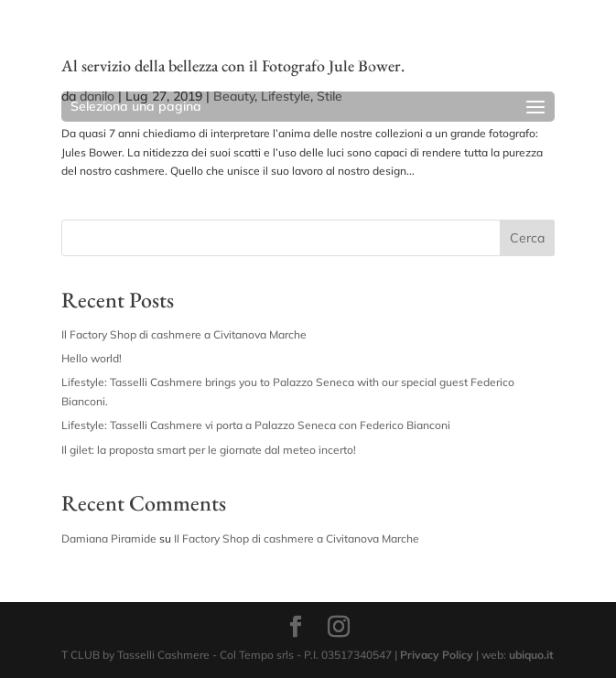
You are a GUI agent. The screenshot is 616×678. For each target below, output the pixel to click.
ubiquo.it (531, 655)
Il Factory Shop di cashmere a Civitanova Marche (184, 334)
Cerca (527, 238)
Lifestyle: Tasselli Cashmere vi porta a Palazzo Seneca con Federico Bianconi (256, 425)
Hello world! (92, 358)
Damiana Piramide (109, 538)
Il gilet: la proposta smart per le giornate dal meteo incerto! (209, 450)
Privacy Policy (437, 655)
